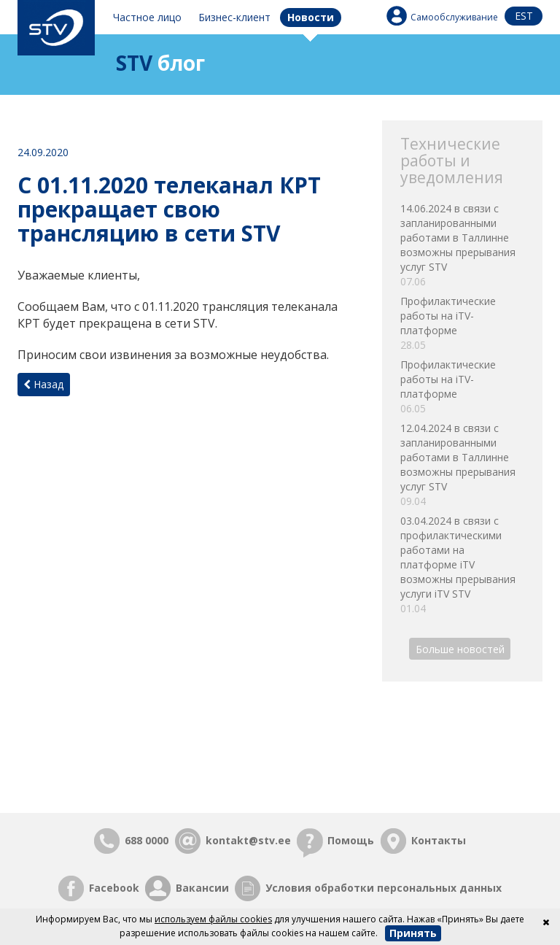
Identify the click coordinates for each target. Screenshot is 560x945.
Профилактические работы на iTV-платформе (462, 323)
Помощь (351, 840)
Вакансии (202, 888)
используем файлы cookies (213, 919)
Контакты (439, 840)
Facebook (114, 888)
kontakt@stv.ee (248, 840)
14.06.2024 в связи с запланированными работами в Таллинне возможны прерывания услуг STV (462, 245)
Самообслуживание (454, 17)
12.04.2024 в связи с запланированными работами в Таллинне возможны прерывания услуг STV (462, 465)
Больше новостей (460, 648)
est (524, 16)
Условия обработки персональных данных (384, 888)
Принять (413, 933)
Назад (43, 384)
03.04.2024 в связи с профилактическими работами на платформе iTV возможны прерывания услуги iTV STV (462, 565)
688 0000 (147, 840)
